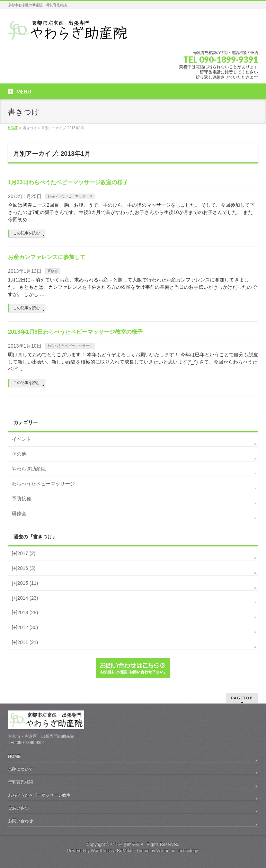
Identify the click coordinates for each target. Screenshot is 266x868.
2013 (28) (25, 612)
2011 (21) (25, 642)
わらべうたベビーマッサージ (70, 196)
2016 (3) (24, 568)
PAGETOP (242, 698)
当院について (20, 769)
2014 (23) (25, 598)
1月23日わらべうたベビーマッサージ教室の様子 (68, 182)
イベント (21, 439)
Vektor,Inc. (166, 851)
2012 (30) (25, 627)
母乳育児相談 (20, 782)
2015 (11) (25, 583)
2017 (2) (24, 553)
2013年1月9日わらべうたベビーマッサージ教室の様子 (75, 332)
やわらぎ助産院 (29, 469)
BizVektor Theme (133, 851)
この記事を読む (26, 233)
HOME (14, 757)
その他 (19, 454)
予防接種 (21, 499)
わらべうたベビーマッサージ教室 (39, 795)
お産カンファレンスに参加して (47, 257)
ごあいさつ (18, 808)
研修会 (53, 271)
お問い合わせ (20, 821)
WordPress (101, 851)
